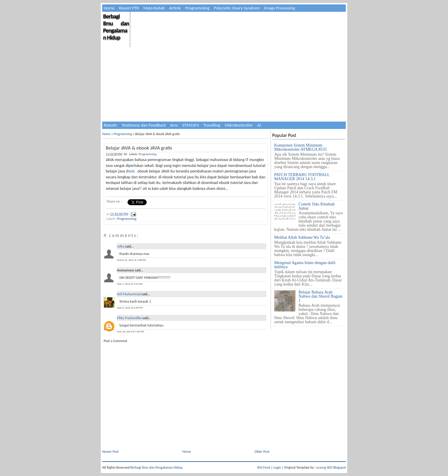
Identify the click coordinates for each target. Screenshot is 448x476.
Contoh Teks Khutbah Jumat (317, 206)
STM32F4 (191, 125)
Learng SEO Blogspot (331, 467)
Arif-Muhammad (129, 294)
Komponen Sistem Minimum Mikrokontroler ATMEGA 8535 (300, 147)
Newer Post (110, 452)
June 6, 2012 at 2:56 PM (130, 307)
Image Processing (279, 8)
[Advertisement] (238, 53)
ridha (121, 246)
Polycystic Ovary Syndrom (237, 8)
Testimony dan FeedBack (144, 125)
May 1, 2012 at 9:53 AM (130, 284)
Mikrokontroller (239, 125)
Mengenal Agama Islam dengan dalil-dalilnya (305, 265)
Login (277, 467)
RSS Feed (264, 467)
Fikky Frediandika (129, 318)
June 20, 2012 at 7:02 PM (130, 331)
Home (109, 8)
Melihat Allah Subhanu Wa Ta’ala (302, 237)
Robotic (110, 125)
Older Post (262, 452)
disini (130, 171)
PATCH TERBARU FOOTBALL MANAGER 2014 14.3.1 (302, 177)
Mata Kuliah (154, 8)
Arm (174, 125)
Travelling (212, 125)
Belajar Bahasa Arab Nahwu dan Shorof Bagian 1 (321, 296)
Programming (197, 8)
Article (175, 8)
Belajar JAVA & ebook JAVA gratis (139, 148)
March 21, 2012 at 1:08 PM (132, 260)
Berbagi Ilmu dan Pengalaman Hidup (116, 27)
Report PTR (129, 8)
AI (259, 125)
